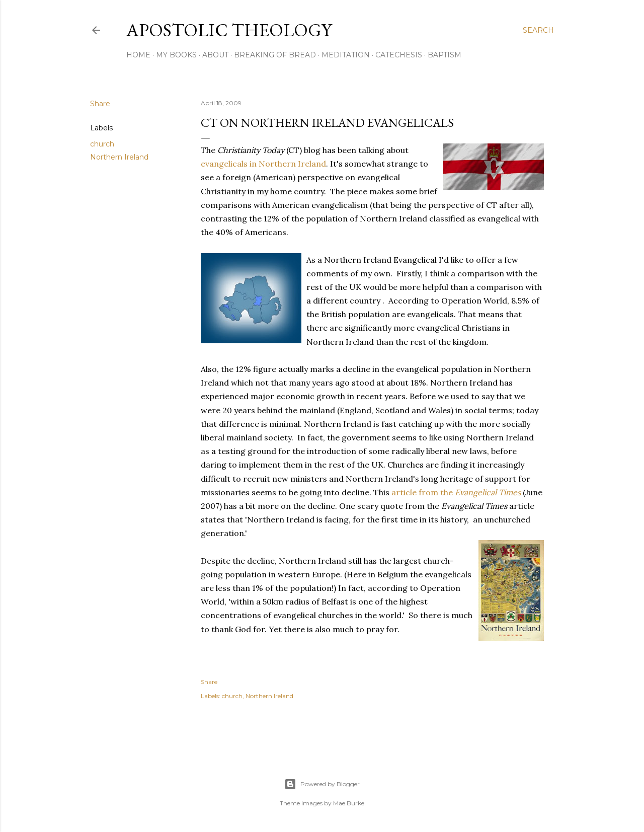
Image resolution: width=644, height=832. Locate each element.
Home (138, 55)
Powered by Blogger (322, 784)
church (102, 144)
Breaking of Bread (275, 55)
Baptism (445, 55)
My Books (176, 55)
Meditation (346, 55)
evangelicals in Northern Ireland (263, 164)
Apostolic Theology (229, 30)
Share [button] (100, 104)
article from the (456, 492)
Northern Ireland (119, 157)
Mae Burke (349, 803)
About (215, 55)
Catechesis (399, 55)
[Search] (538, 30)
